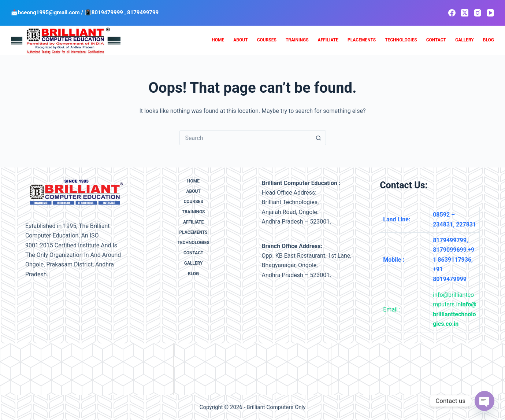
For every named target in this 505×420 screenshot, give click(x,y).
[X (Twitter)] (465, 13)
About (240, 40)
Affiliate (328, 40)
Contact (436, 40)
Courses (267, 40)
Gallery (465, 40)
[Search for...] (245, 138)
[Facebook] (452, 13)
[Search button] (319, 138)
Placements (362, 40)
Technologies (401, 40)
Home (218, 40)
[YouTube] (490, 13)
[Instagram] (478, 13)
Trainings (297, 40)
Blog (489, 40)
